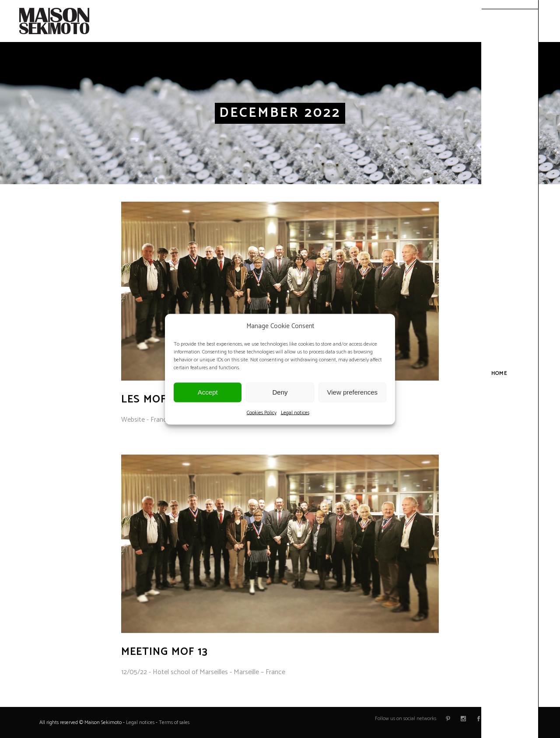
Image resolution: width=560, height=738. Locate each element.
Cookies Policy (262, 412)
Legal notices (295, 412)
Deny (280, 392)
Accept (208, 392)
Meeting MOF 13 (164, 652)
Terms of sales (174, 722)
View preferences (353, 392)
